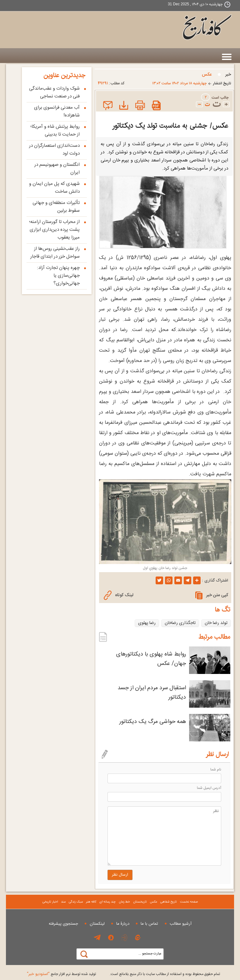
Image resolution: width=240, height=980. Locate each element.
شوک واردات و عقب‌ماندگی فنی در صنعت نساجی (54, 92)
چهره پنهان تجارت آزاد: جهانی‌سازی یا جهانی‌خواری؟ (58, 276)
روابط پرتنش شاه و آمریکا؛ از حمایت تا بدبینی (55, 131)
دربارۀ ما (123, 924)
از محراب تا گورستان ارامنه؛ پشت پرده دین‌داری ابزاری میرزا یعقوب (54, 230)
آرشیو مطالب (181, 924)
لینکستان (97, 924)
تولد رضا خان (216, 623)
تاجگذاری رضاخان (180, 623)
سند (63, 902)
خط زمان (124, 902)
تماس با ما (149, 924)
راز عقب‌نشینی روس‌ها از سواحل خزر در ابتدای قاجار (55, 253)
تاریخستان (140, 902)
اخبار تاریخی (50, 902)
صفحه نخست (189, 902)
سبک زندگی (76, 902)
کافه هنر (91, 902)
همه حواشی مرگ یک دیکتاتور (153, 722)
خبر (228, 75)
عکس (207, 75)
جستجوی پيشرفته (63, 924)
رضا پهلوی (147, 623)
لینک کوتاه (119, 595)
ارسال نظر (120, 875)
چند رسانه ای (107, 902)
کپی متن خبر (212, 595)
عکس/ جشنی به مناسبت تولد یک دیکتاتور (170, 126)
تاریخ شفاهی (169, 902)
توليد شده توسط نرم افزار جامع (61, 974)
